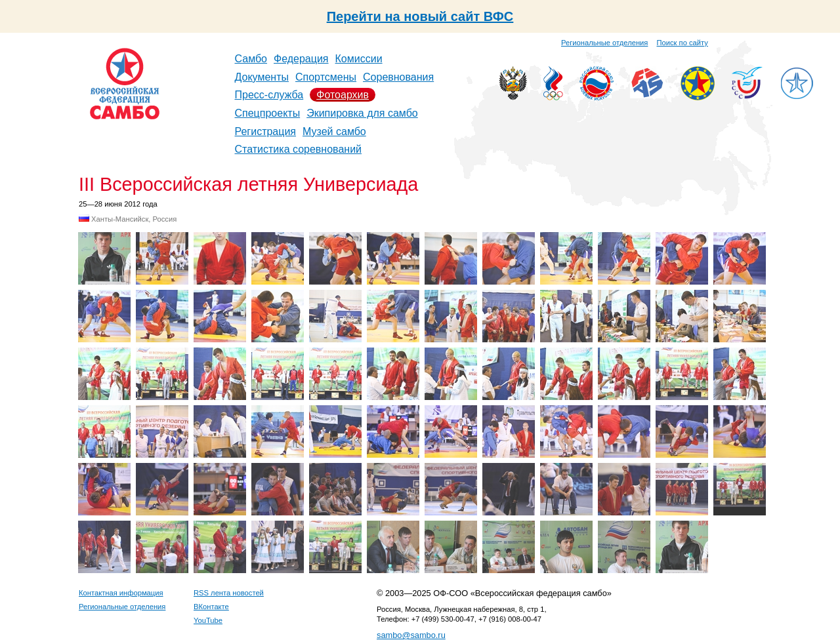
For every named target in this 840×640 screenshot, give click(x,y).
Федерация (301, 59)
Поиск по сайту (682, 43)
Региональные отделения (604, 43)
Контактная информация (121, 593)
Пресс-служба (269, 95)
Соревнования (398, 77)
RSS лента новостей (229, 593)
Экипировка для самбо (362, 113)
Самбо (251, 59)
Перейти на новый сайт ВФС (420, 16)
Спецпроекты (268, 113)
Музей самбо (334, 131)
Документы (262, 77)
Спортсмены (326, 77)
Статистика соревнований (299, 149)
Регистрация (266, 131)
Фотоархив (343, 95)
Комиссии (359, 59)
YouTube (208, 620)
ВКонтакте (211, 607)
